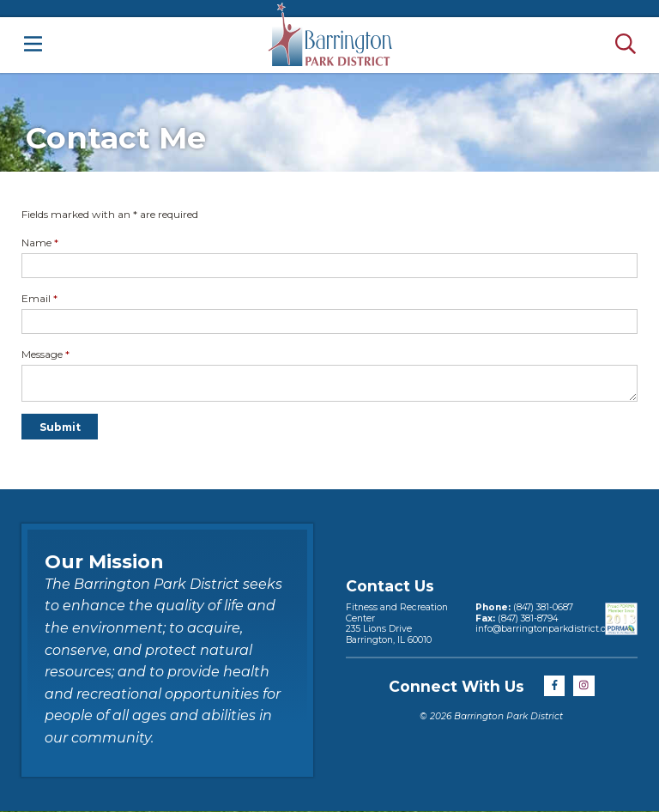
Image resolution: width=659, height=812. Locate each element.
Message (45, 354)
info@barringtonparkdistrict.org (545, 629)
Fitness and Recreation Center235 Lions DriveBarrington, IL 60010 (397, 624)
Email (39, 298)
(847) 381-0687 (543, 607)
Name (40, 242)
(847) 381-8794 (528, 618)
